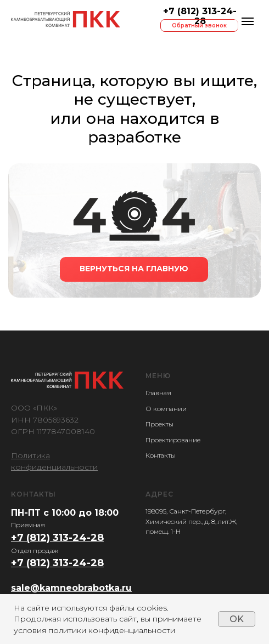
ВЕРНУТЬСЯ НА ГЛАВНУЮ (134, 269)
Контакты (161, 455)
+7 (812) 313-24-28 (200, 16)
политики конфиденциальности (112, 630)
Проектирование (173, 440)
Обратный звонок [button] (199, 25)
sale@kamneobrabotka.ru (71, 588)
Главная (158, 393)
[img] (66, 19)
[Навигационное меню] (248, 21)
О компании (166, 409)
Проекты (159, 424)
